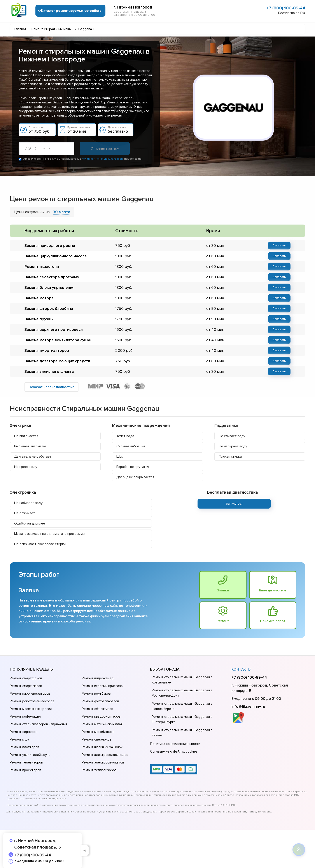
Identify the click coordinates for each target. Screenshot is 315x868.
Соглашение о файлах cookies (174, 751)
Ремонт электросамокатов (103, 762)
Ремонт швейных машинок (102, 747)
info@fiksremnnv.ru (248, 706)
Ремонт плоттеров (24, 747)
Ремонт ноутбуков (96, 694)
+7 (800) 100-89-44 (286, 8)
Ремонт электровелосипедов (105, 755)
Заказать (279, 245)
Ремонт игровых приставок (103, 686)
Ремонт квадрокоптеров (101, 716)
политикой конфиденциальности (103, 159)
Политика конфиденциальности (175, 744)
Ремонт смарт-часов (26, 686)
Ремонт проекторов (25, 770)
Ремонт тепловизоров (99, 770)
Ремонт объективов (97, 709)
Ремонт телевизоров (26, 762)
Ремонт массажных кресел (31, 709)
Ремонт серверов (24, 732)
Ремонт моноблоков (98, 732)
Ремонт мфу (19, 739)
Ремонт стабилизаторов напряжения (39, 724)
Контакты (241, 669)
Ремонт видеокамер (98, 678)
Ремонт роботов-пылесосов (32, 701)
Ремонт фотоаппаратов (100, 701)
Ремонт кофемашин (25, 716)
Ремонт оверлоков (97, 739)
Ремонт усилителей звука (30, 755)
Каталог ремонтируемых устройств (71, 11)
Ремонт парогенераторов (30, 694)
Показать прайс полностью (52, 387)
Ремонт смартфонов (26, 678)
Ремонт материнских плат (102, 724)
